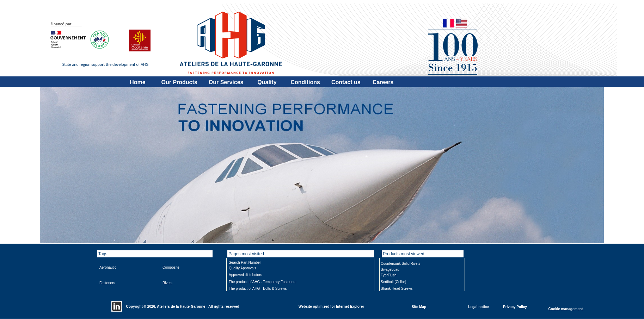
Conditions (305, 82)
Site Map (419, 307)
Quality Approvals (243, 268)
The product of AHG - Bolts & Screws (258, 289)
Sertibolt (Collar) (393, 282)
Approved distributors (246, 275)
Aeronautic (108, 267)
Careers (383, 82)
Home (137, 82)
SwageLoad (390, 270)
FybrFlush (388, 275)
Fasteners (107, 283)
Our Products (179, 82)
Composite (171, 267)
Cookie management (566, 309)
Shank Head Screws (397, 289)
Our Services (226, 82)
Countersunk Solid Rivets (400, 264)
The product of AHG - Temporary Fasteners (263, 282)
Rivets (167, 283)
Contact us (346, 82)
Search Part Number (245, 262)
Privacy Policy (515, 307)
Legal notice (478, 307)
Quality (267, 82)
